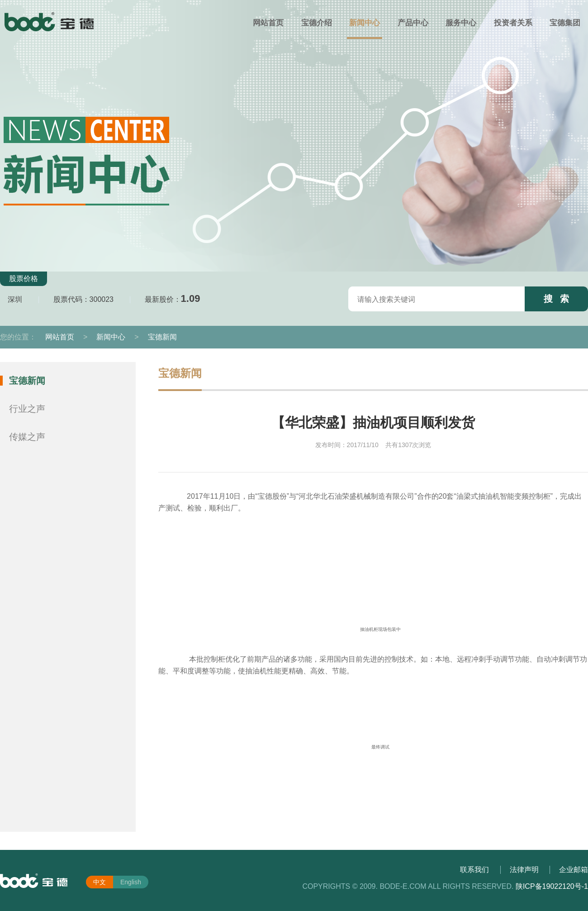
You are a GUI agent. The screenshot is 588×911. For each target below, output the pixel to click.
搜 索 (557, 299)
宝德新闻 (162, 337)
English (131, 882)
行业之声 (27, 409)
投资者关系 (513, 23)
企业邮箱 (574, 870)
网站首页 (268, 23)
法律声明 (524, 870)
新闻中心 (365, 23)
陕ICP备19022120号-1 (552, 886)
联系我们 (474, 870)
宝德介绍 (317, 23)
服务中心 (461, 23)
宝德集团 (565, 23)
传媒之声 (27, 437)
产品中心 (413, 23)
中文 (100, 882)
